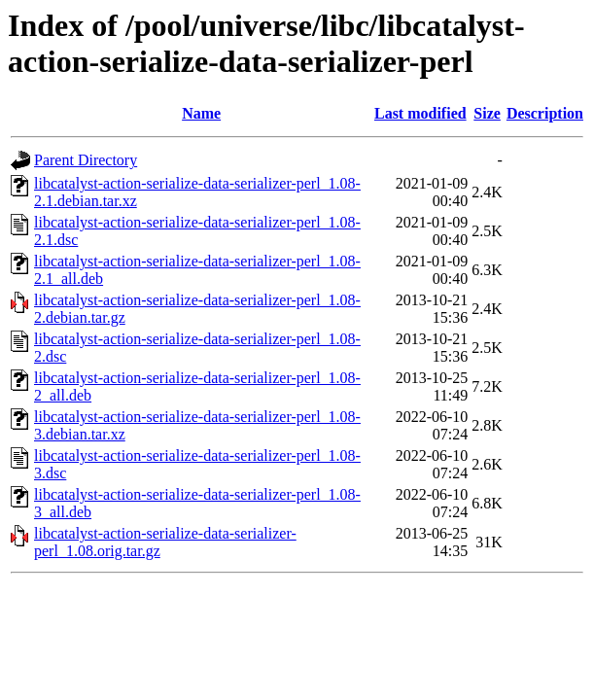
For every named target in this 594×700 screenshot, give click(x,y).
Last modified (420, 113)
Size (487, 113)
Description (545, 113)
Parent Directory (86, 160)
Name (201, 113)
